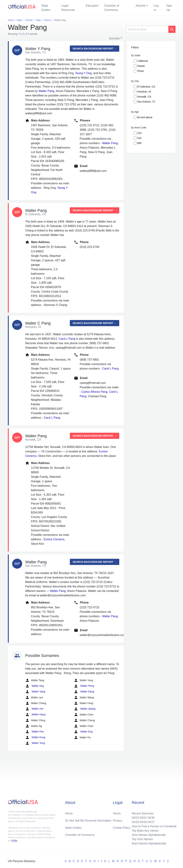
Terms (117, 813)
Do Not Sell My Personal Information (88, 821)
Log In (156, 8)
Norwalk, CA (144, 97)
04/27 (151, 822)
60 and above (145, 117)
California (143, 61)
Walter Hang (35, 715)
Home (69, 813)
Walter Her (34, 709)
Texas (141, 71)
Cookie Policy (122, 828)
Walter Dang (84, 692)
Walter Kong (35, 737)
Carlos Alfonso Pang (94, 392)
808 (139, 143)
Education (92, 6)
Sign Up (169, 8)
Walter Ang (34, 686)
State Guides (46, 8)
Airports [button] (141, 6)
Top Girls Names (142, 839)
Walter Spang (85, 709)
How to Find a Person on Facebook (154, 826)
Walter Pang (46, 91)
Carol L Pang (67, 339)
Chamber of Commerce (112, 8)
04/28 (143, 822)
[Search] (147, 29)
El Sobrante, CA (146, 87)
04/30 (151, 818)
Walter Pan (35, 732)
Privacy (118, 821)
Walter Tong (35, 743)
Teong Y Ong (83, 73)
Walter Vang (35, 692)
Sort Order (114, 38)
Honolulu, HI (144, 92)
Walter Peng (84, 686)
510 (139, 138)
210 (139, 133)
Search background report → (95, 49)
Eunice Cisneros (54, 539)
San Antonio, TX (146, 102)
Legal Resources (68, 8)
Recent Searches (143, 813)
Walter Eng (83, 732)
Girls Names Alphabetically (149, 835)
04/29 (135, 822)
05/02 (135, 818)
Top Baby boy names (145, 831)
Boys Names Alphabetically (149, 843)
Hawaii (141, 66)
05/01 (143, 818)
